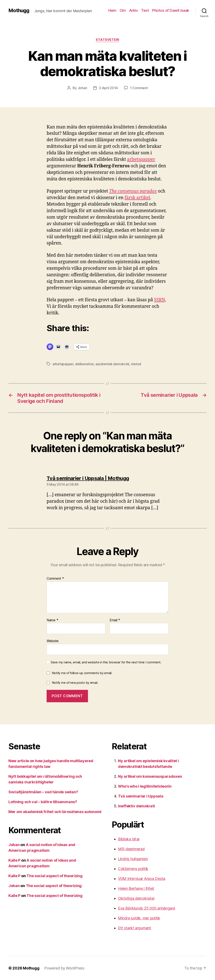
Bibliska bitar (129, 839)
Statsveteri (107, 40)
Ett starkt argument (135, 928)
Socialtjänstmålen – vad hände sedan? (43, 792)
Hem (112, 10)
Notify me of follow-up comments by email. (82, 673)
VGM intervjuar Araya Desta (142, 879)
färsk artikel (137, 198)
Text (145, 10)
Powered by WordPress (64, 968)
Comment (55, 579)
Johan (82, 88)
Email (115, 620)
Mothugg (19, 11)
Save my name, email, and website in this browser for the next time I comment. (106, 662)
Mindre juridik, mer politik (139, 918)
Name (52, 620)
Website (53, 641)
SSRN (160, 300)
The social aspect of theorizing (54, 876)
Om (123, 10)
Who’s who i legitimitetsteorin (145, 786)
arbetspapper (141, 159)
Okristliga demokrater (136, 898)
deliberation (85, 364)
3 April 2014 (108, 88)
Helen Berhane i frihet (136, 888)
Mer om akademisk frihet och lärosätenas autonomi (55, 812)
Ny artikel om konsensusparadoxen (150, 776)
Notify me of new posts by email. (75, 683)
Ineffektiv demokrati (136, 806)
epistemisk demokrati (112, 364)
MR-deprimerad (131, 849)
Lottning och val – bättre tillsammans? (43, 802)
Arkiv (134, 10)
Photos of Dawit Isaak (171, 10)
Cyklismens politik (133, 869)
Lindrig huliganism (133, 859)
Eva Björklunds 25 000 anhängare (147, 908)
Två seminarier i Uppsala (141, 796)
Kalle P (14, 860)
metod (136, 364)
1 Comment (139, 88)
